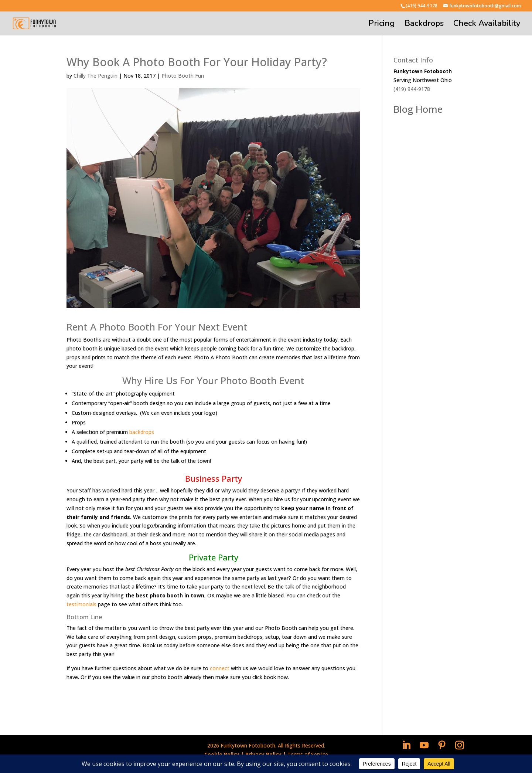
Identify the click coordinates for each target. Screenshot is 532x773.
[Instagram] (460, 745)
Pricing (382, 25)
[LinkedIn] (406, 745)
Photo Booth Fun (183, 76)
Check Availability (487, 25)
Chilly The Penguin (96, 76)
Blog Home (418, 109)
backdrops (142, 432)
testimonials (81, 604)
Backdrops (424, 25)
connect (220, 668)
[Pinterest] (442, 745)
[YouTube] (424, 745)
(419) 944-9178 (422, 6)
